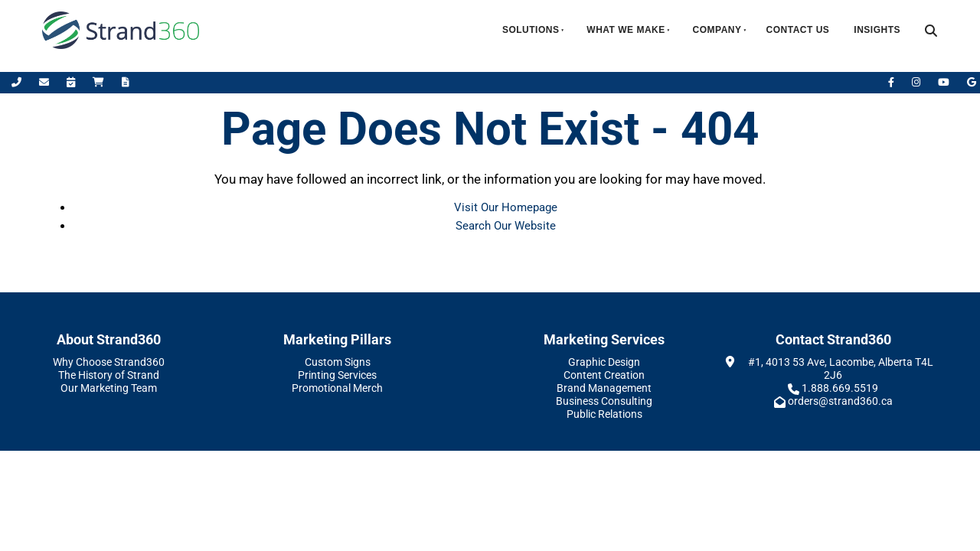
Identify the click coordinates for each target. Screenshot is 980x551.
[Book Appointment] (72, 82)
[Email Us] (45, 82)
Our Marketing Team (109, 388)
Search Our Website (506, 226)
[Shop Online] (100, 82)
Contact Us (798, 30)
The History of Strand (109, 375)
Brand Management (604, 388)
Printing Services (337, 375)
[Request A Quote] (126, 82)
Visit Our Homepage (506, 207)
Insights (877, 30)
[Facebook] (892, 82)
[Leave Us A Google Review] (972, 82)
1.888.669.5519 (840, 388)
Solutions (531, 30)
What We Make (626, 30)
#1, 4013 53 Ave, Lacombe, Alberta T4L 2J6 (841, 368)
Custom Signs (338, 362)
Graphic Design (604, 362)
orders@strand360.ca (840, 401)
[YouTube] (945, 82)
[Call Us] (18, 82)
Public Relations (604, 414)
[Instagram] (917, 82)
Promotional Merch (337, 388)
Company (717, 30)
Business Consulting (604, 401)
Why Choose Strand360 (109, 362)
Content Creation (604, 375)
